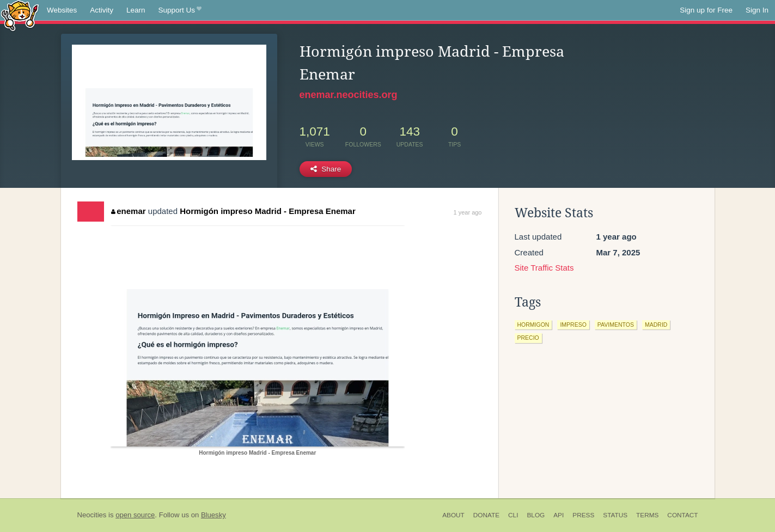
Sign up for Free (706, 10)
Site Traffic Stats (544, 268)
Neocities (92, 515)
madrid (656, 325)
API (559, 515)
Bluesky (213, 515)
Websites (62, 10)
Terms (647, 515)
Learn (136, 10)
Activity (102, 10)
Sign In (757, 10)
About (453, 515)
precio (528, 338)
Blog (536, 515)
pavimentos (616, 325)
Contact (682, 515)
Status (615, 515)
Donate (486, 515)
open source (135, 515)
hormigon (533, 325)
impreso (573, 325)
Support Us (180, 10)
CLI (513, 515)
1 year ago (468, 212)
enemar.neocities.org (349, 95)
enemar (129, 211)
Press (583, 515)
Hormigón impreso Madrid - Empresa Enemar (268, 211)
